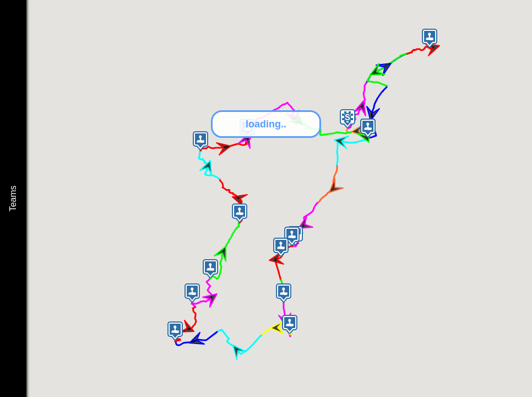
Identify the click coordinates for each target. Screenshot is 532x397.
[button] (348, 119)
